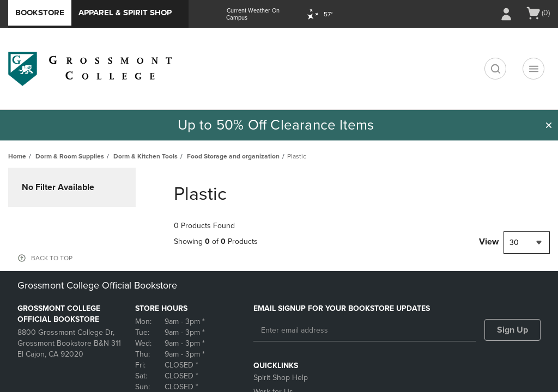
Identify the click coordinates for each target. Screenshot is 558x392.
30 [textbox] (514, 243)
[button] (549, 125)
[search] (495, 69)
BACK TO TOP (52, 258)
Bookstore (40, 13)
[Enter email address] (365, 330)
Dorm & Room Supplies (70, 156)
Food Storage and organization (233, 156)
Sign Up (512, 330)
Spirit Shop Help (281, 378)
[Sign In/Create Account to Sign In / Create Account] (506, 14)
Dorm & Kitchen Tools (145, 156)
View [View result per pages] (489, 242)
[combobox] (527, 243)
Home (17, 156)
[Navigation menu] (533, 69)
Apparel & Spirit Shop (125, 13)
